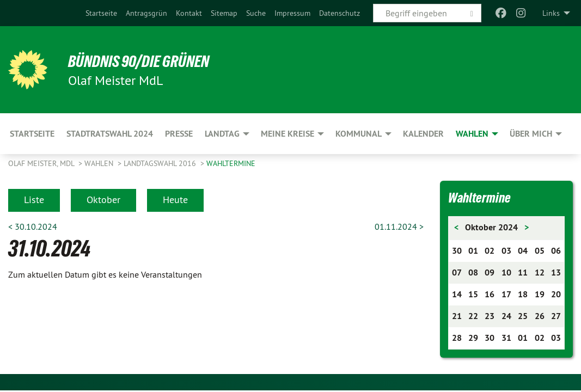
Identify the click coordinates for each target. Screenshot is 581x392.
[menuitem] (101, 13)
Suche (256, 13)
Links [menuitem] (551, 13)
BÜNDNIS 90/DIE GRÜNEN (142, 61)
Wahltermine (231, 163)
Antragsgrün (146, 13)
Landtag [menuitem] (222, 134)
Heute (175, 200)
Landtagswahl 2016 (161, 163)
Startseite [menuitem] (32, 134)
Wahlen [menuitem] (472, 134)
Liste (34, 200)
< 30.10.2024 (33, 226)
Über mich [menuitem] (531, 134)
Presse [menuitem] (179, 134)
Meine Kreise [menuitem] (288, 134)
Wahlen (100, 163)
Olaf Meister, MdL (42, 163)
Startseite (101, 13)
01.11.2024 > (399, 226)
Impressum (292, 13)
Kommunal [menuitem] (359, 134)
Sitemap (224, 13)
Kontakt (189, 13)
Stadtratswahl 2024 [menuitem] (110, 134)
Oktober (103, 200)
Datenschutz (340, 13)
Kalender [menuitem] (423, 134)
